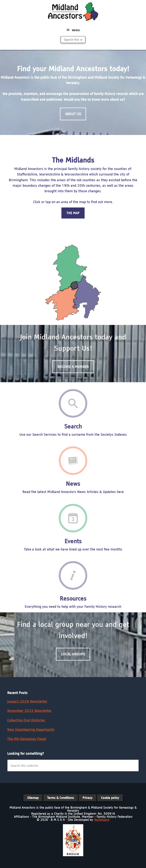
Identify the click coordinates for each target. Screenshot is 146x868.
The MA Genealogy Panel (27, 739)
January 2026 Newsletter (27, 701)
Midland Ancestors (73, 11)
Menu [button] (76, 30)
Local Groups (73, 654)
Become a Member (73, 367)
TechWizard (102, 820)
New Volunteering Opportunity (31, 730)
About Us (73, 114)
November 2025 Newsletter (29, 711)
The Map (73, 213)
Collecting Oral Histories (26, 720)
